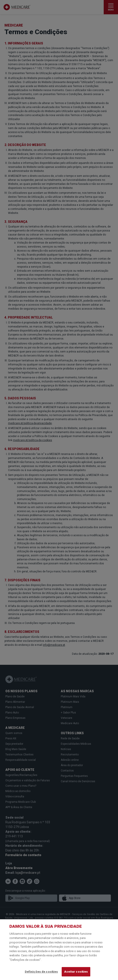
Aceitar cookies (76, 972)
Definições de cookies (41, 972)
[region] (59, 950)
